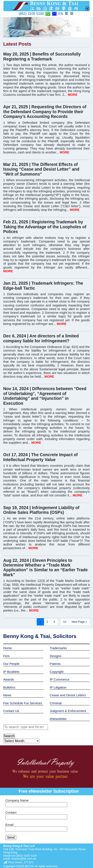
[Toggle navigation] (87, 9)
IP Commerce (60, 679)
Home (8, 648)
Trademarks (58, 648)
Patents (55, 664)
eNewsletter (58, 719)
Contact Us (11, 711)
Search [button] (9, 736)
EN (61, 14)
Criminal (56, 703)
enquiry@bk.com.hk (24, 859)
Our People (11, 664)
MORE (72, 95)
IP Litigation (58, 687)
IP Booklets (11, 672)
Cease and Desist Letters (68, 695)
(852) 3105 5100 (31, 14)
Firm (6, 656)
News (7, 695)
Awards (9, 679)
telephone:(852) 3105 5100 (20, 856)
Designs (56, 656)
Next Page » (79, 622)
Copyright (57, 672)
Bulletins (9, 687)
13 (65, 622)
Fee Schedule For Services (23, 703)
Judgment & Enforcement (68, 711)
